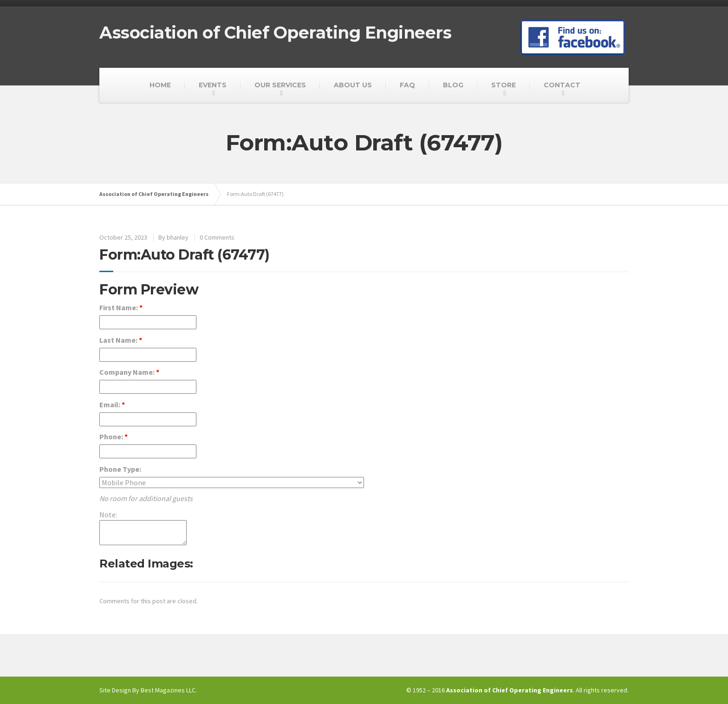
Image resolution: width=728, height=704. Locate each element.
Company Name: (129, 372)
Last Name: (121, 340)
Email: (112, 404)
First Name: (121, 307)
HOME (160, 85)
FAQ (407, 85)
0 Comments (217, 237)
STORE (504, 85)
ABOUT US (353, 85)
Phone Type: (120, 469)
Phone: (114, 437)
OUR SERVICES (280, 85)
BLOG (453, 85)
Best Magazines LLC (168, 690)
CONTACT (562, 85)
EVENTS (213, 85)
